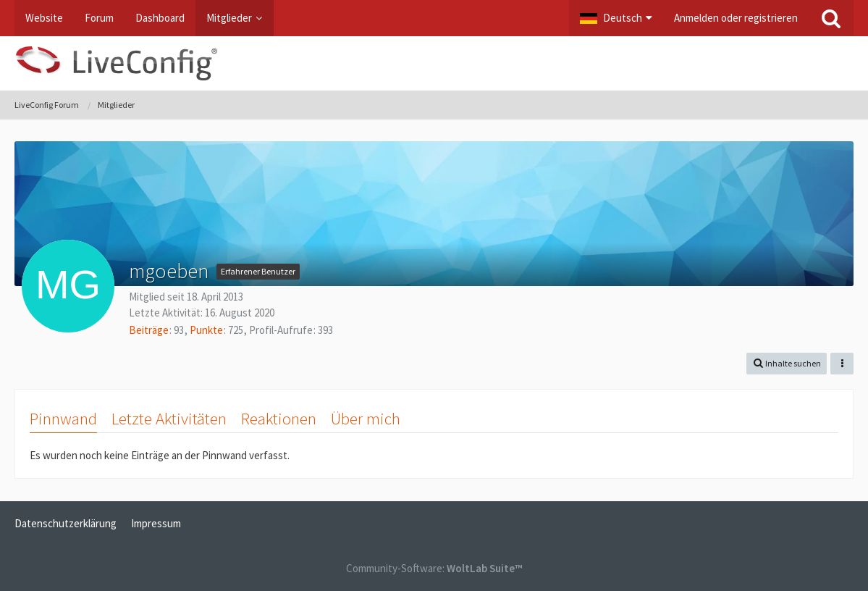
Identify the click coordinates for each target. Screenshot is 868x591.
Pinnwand (63, 418)
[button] (616, 18)
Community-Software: (434, 568)
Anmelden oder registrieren (736, 18)
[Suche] (831, 18)
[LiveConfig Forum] (434, 63)
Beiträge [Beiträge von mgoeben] (149, 330)
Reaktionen (279, 418)
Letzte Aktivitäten (169, 418)
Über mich (366, 418)
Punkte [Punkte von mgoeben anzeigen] (206, 330)
